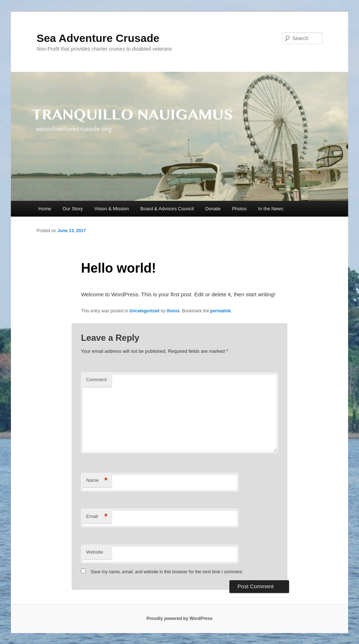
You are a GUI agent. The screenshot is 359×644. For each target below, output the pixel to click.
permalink (220, 311)
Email (97, 517)
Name (97, 481)
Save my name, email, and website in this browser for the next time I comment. (167, 572)
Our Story (73, 209)
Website (94, 552)
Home (45, 209)
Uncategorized (144, 311)
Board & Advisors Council (167, 209)
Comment (96, 380)
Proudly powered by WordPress (179, 618)
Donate (213, 209)
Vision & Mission (112, 209)
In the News (271, 209)
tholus (173, 311)
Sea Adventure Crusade (98, 38)
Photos (239, 209)
